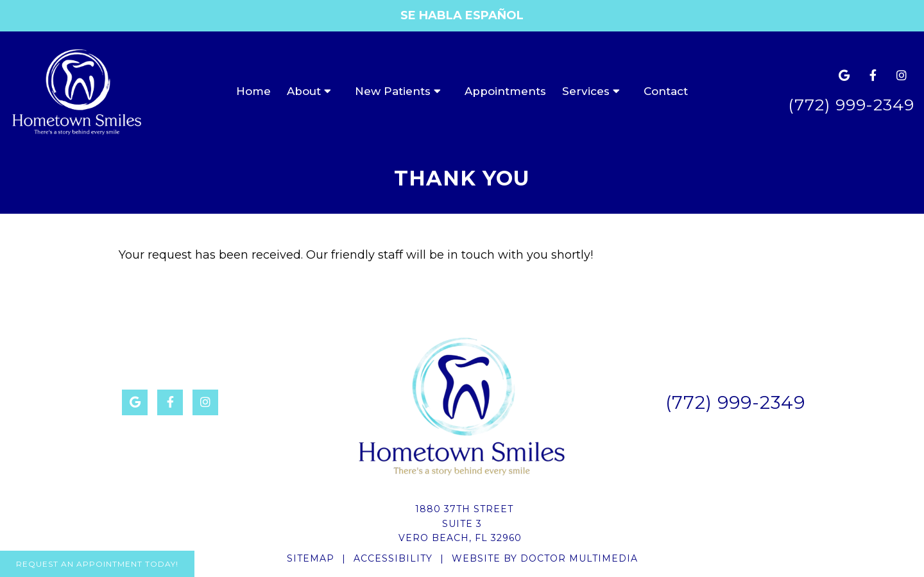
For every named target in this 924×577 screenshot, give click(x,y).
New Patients (393, 91)
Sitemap (311, 558)
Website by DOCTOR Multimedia (545, 558)
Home (253, 91)
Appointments (505, 91)
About (304, 91)
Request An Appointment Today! (97, 564)
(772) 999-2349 (851, 105)
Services (586, 91)
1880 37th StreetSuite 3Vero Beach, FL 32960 (460, 523)
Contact (666, 91)
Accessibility (393, 558)
